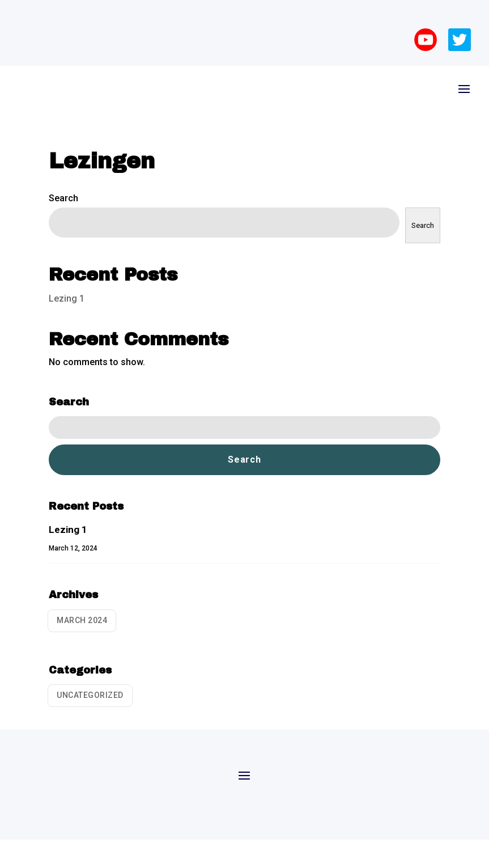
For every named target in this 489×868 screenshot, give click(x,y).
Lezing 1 (67, 298)
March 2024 (82, 620)
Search (63, 198)
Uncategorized (90, 695)
